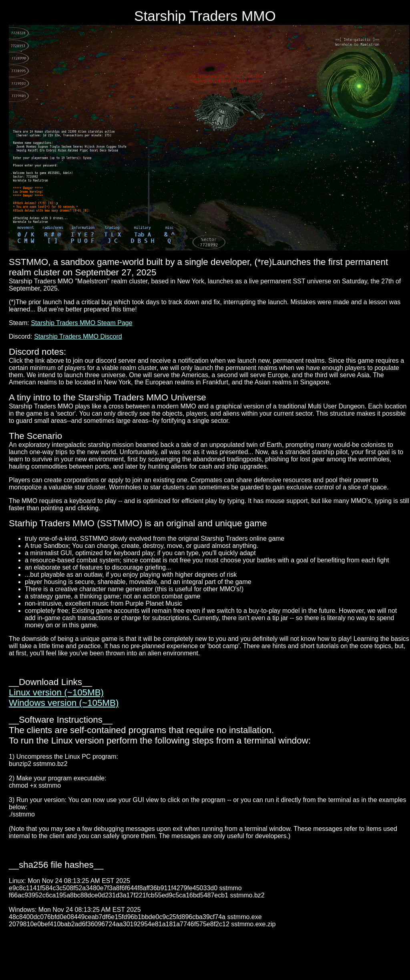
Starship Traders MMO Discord (78, 336)
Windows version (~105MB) (64, 703)
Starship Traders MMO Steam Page (81, 323)
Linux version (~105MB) (56, 692)
